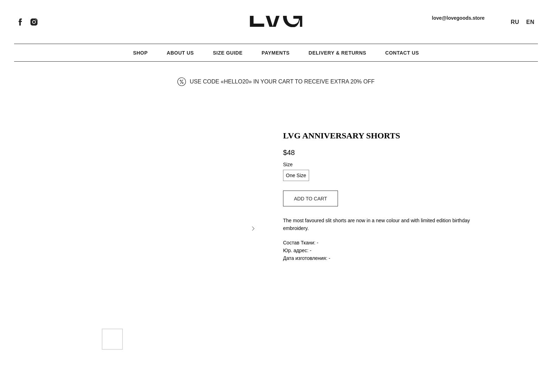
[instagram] (34, 22)
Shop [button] (140, 53)
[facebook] (20, 22)
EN (530, 22)
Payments (275, 53)
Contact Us (402, 53)
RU (515, 22)
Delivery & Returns (338, 53)
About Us (180, 53)
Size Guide (228, 53)
